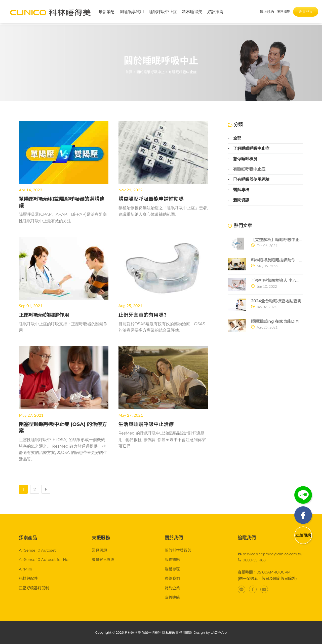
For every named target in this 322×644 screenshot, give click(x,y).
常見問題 (99, 550)
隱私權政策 (170, 632)
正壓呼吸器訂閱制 (34, 588)
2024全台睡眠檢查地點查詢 (276, 301)
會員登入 (306, 12)
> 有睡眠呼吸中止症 (181, 72)
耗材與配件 (28, 578)
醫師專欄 (241, 190)
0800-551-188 (254, 560)
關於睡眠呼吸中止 (150, 72)
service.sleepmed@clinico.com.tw (273, 554)
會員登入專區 (103, 560)
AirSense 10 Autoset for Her (44, 560)
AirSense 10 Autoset (37, 550)
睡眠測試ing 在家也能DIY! (275, 321)
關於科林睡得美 (178, 550)
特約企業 (172, 588)
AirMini (26, 569)
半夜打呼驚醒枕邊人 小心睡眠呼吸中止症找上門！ (277, 281)
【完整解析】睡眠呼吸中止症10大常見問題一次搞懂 (277, 240)
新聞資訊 (241, 200)
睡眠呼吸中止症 (163, 12)
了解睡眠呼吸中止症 (251, 149)
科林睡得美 (192, 12)
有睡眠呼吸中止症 (249, 169)
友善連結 (172, 597)
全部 (237, 138)
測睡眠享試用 (132, 12)
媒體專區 (172, 569)
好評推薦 (215, 12)
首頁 (129, 72)
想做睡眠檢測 (245, 159)
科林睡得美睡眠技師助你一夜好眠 (277, 260)
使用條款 (186, 632)
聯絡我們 (172, 578)
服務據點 (172, 560)
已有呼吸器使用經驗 (251, 180)
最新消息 (107, 12)
